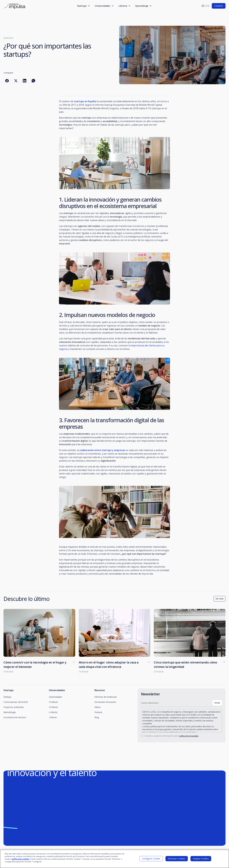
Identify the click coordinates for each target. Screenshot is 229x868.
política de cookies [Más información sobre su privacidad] (21, 861)
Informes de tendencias (106, 697)
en (208, 6)
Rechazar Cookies (177, 860)
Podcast (98, 712)
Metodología (10, 712)
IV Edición (53, 702)
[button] (84, 6)
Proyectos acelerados (14, 707)
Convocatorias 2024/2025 (16, 702)
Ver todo (220, 599)
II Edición (53, 712)
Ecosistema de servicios (15, 717)
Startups (7, 697)
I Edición (53, 717)
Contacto (219, 6)
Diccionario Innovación (105, 702)
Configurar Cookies (151, 860)
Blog (97, 717)
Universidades (55, 697)
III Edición (53, 707)
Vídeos (98, 707)
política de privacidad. (189, 736)
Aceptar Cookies (201, 860)
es (203, 6)
